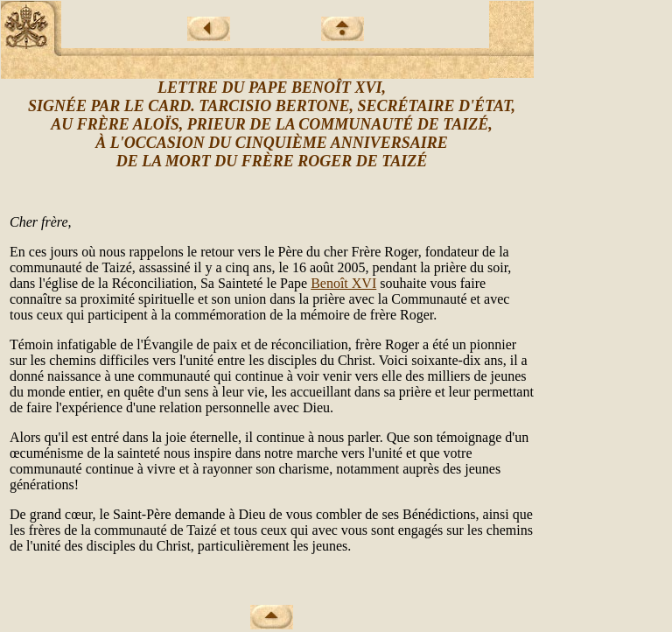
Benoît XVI (343, 283)
